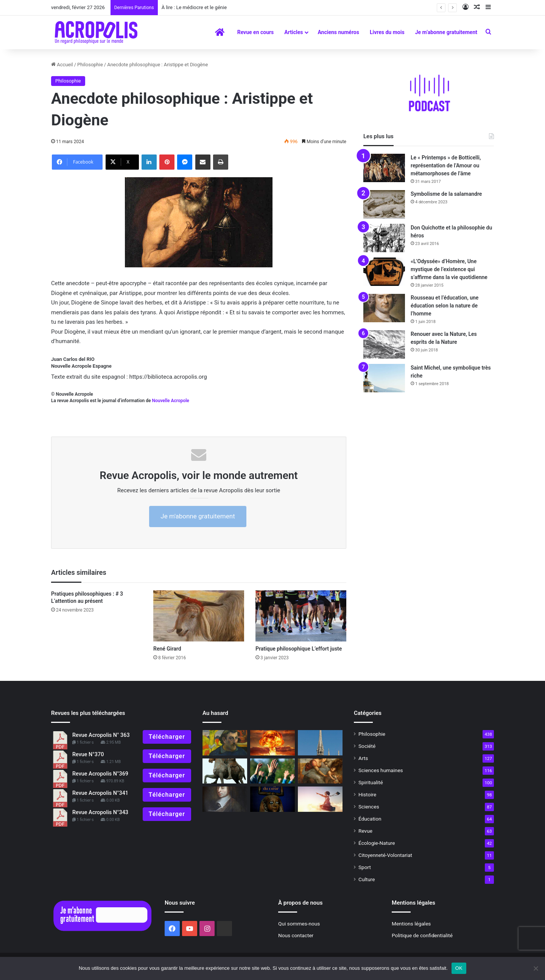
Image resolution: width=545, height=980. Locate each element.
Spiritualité (371, 782)
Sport (365, 867)
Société (367, 746)
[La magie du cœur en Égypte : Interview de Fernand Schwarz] (272, 799)
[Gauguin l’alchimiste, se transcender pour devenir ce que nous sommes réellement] (225, 743)
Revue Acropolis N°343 (100, 812)
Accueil (62, 65)
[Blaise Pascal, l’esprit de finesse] (225, 799)
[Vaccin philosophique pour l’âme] (320, 771)
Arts (363, 758)
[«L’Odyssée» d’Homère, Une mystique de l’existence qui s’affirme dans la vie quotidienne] (384, 272)
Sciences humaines (381, 770)
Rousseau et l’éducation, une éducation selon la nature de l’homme (445, 306)
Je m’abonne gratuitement (446, 32)
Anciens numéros (338, 32)
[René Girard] (199, 616)
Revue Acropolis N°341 (100, 793)
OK (459, 968)
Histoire (367, 794)
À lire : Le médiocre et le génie (194, 7)
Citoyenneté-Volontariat (385, 855)
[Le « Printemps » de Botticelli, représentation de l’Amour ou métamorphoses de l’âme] (384, 168)
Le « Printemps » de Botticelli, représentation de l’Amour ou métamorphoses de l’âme (446, 165)
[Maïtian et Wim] (320, 799)
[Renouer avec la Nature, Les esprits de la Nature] (384, 344)
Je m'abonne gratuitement (198, 516)
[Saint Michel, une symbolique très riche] (384, 378)
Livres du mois (387, 32)
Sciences (369, 807)
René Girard (167, 649)
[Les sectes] (272, 771)
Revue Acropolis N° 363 (101, 735)
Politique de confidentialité (422, 935)
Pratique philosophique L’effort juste (299, 649)
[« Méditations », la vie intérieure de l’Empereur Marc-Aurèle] (225, 771)
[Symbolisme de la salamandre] (384, 204)
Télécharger (167, 737)
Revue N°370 (88, 755)
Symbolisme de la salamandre (446, 194)
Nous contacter (296, 935)
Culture (367, 879)
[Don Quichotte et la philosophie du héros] (384, 238)
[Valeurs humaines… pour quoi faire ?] (272, 743)
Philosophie (90, 65)
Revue (365, 831)
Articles (294, 32)
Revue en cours (256, 32)
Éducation (370, 819)
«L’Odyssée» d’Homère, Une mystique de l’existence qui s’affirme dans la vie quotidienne (449, 269)
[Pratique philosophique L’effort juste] (301, 616)
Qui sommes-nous (299, 924)
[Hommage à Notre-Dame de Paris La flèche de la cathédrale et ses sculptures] (320, 743)
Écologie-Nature (377, 843)
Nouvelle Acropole (170, 401)
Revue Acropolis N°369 (100, 774)
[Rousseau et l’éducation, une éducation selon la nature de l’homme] (384, 308)
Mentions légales (411, 924)
